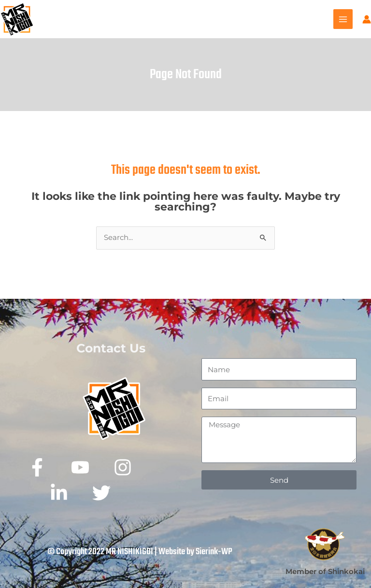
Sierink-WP (214, 552)
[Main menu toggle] (343, 19)
